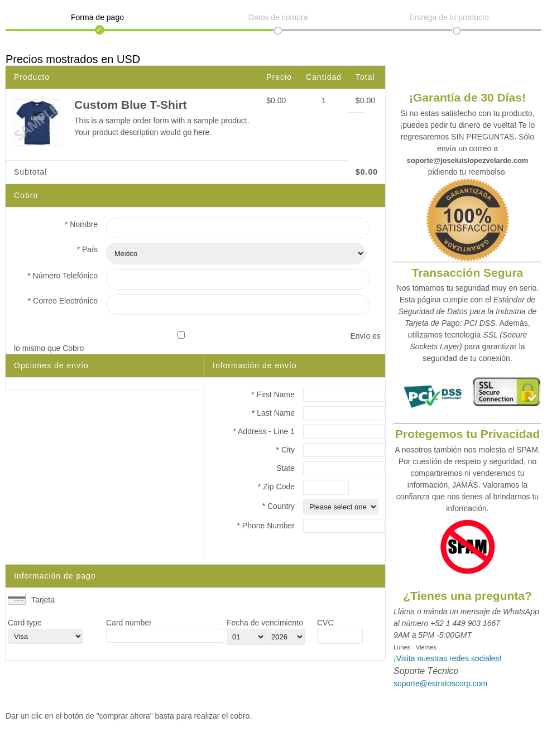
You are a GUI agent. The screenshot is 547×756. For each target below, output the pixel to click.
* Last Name (273, 413)
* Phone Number (266, 526)
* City (286, 450)
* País (87, 249)
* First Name (273, 394)
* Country (279, 506)
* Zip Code (276, 487)
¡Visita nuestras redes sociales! (448, 658)
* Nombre (81, 224)
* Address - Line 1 (264, 431)
